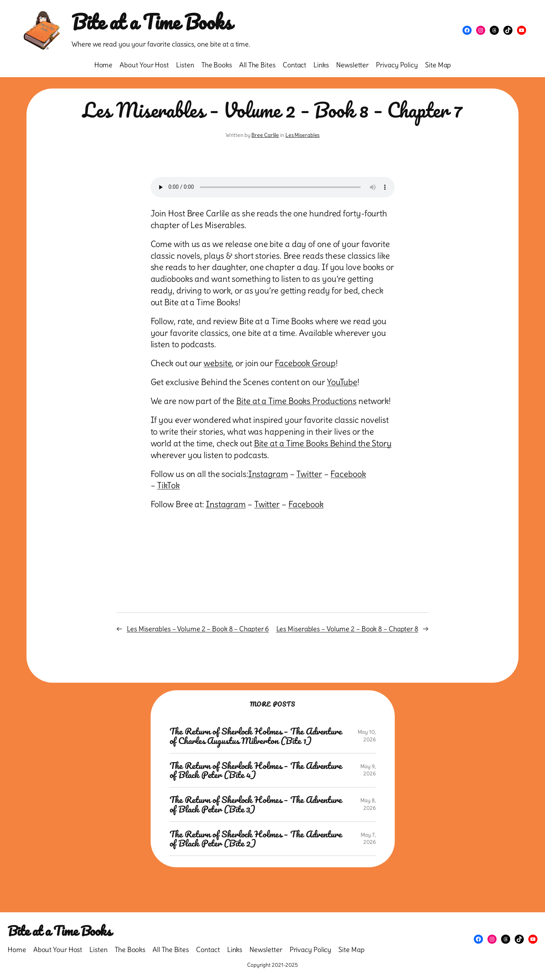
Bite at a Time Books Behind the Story (323, 443)
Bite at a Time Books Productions (296, 401)
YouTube (342, 382)
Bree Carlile (265, 135)
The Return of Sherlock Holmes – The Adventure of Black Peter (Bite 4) (256, 770)
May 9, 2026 (368, 770)
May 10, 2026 (367, 736)
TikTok (168, 485)
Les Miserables (303, 135)
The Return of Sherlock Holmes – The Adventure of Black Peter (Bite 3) (256, 805)
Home (104, 65)
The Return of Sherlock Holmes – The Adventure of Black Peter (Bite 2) (256, 839)
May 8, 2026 (368, 804)
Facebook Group (305, 363)
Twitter (309, 474)
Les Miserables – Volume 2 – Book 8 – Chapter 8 (347, 629)
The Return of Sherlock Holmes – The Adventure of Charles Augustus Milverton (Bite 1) (256, 736)
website (218, 363)
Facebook (348, 474)
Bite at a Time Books (152, 22)
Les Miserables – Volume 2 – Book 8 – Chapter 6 (198, 629)
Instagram (268, 474)
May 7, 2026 (368, 839)
